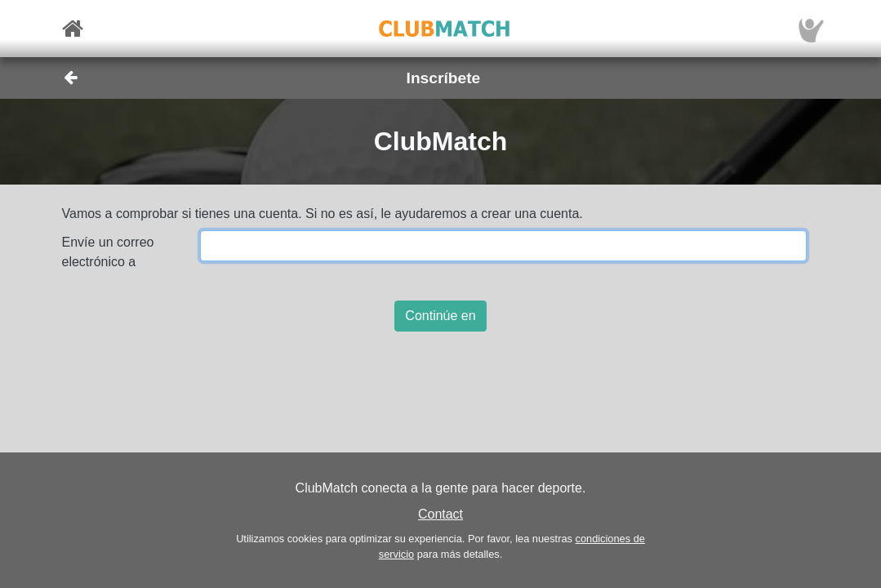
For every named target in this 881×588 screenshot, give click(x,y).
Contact (440, 514)
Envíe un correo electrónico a (108, 252)
